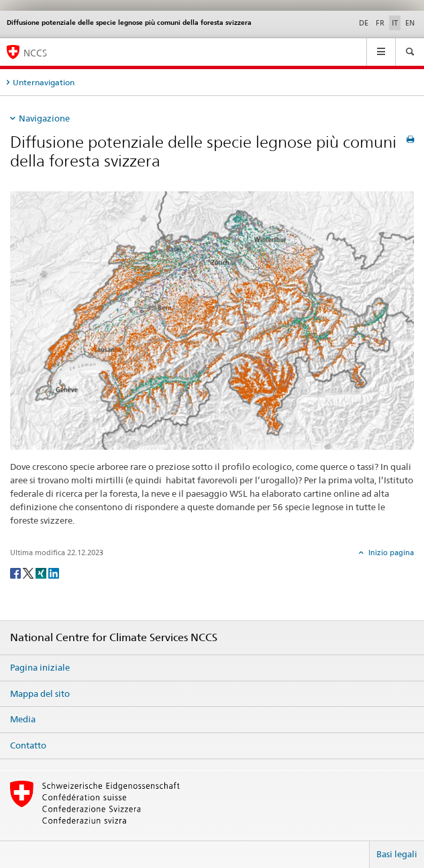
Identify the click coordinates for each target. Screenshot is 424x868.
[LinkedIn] (54, 572)
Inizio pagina (390, 552)
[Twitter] (29, 572)
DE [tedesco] (364, 23)
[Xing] (42, 572)
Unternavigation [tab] (44, 82)
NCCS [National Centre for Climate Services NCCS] (35, 53)
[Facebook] (16, 572)
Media (23, 719)
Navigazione (44, 118)
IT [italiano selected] (395, 23)
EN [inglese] (410, 23)
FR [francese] (380, 23)
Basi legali (397, 854)
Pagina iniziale (40, 667)
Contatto (28, 745)
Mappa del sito (40, 693)
